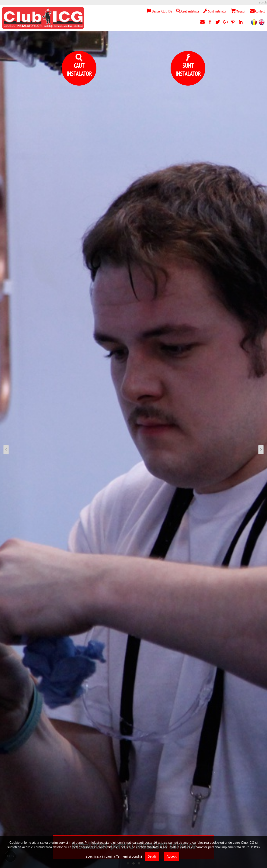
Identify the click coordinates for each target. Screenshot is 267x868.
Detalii (152, 856)
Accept (172, 856)
